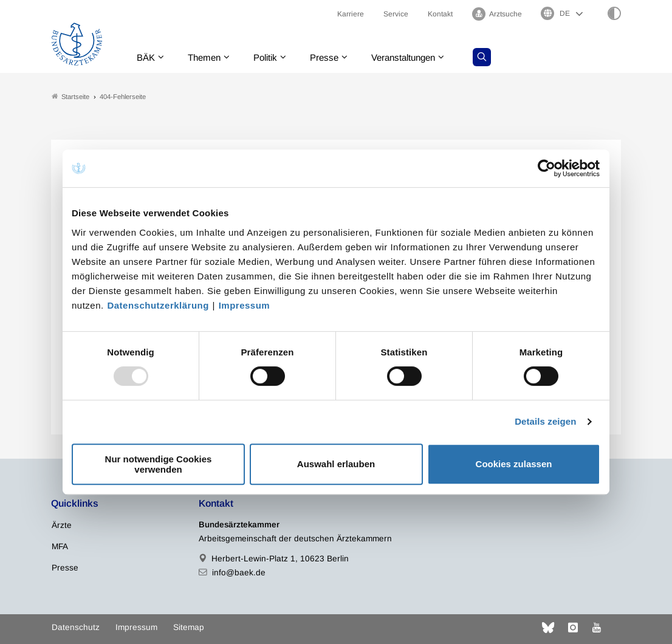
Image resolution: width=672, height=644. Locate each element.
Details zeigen (545, 421)
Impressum (245, 305)
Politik (270, 57)
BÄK (146, 57)
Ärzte (62, 525)
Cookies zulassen (514, 464)
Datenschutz (76, 627)
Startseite (70, 96)
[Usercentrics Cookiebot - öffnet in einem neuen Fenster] (547, 168)
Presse (332, 57)
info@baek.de (239, 573)
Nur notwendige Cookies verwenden (159, 464)
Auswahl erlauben (336, 464)
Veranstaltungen (415, 57)
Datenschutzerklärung (158, 305)
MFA (60, 546)
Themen (206, 57)
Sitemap (189, 627)
